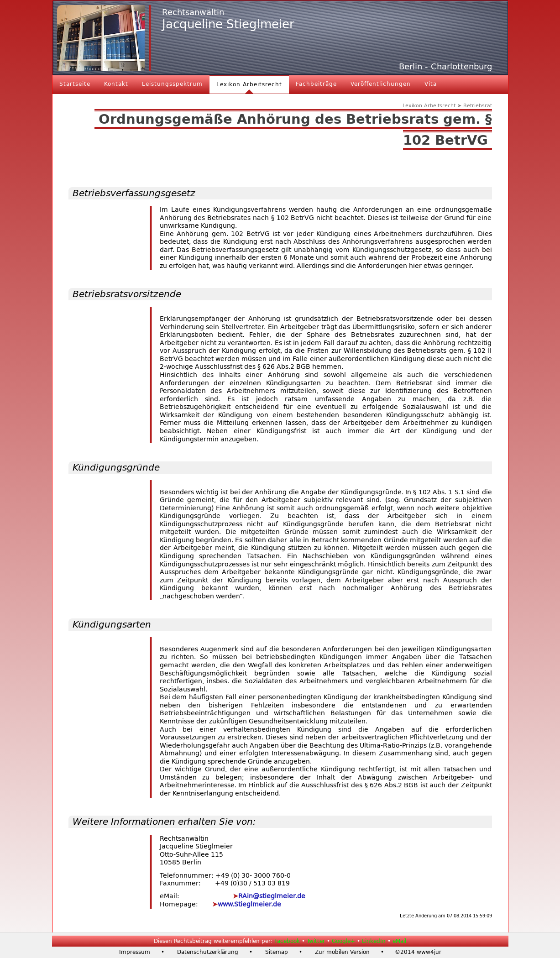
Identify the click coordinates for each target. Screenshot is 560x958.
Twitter (316, 941)
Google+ (343, 941)
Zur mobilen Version (342, 952)
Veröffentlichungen (381, 84)
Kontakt (116, 84)
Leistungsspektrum (172, 84)
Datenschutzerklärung (208, 952)
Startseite (75, 84)
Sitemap (277, 952)
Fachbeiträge (316, 84)
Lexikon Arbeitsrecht (249, 84)
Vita (431, 84)
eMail (399, 941)
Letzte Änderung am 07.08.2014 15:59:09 (446, 916)
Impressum (135, 952)
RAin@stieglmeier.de (272, 896)
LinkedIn (374, 941)
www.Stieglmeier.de (249, 904)
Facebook (287, 941)
